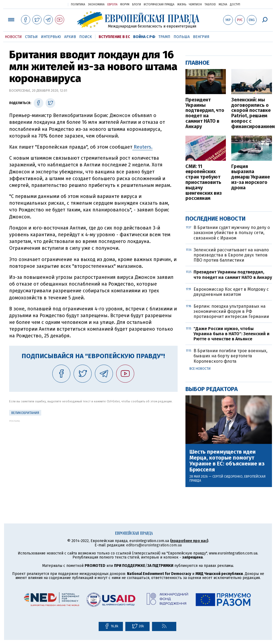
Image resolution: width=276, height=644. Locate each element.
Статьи (31, 37)
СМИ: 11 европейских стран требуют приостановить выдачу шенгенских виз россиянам (204, 183)
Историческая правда (159, 5)
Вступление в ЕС (114, 37)
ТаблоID (210, 5)
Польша (182, 37)
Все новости (200, 369)
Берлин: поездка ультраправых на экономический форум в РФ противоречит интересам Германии (231, 311)
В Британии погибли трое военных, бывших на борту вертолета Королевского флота (230, 356)
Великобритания (25, 413)
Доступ (235, 5)
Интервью (51, 37)
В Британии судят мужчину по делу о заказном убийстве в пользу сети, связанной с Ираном (232, 233)
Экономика (96, 5)
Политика (78, 5)
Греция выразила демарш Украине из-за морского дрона (251, 177)
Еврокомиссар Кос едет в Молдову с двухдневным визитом (231, 292)
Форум (125, 5)
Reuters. (142, 147)
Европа (112, 5)
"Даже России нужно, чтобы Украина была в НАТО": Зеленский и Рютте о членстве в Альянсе (232, 334)
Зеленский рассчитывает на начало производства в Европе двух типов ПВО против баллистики (231, 255)
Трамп (164, 37)
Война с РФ (144, 37)
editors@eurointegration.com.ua (154, 545)
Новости (13, 37)
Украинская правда (51, 4)
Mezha (223, 5)
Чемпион (195, 5)
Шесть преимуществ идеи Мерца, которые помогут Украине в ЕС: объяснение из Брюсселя (227, 461)
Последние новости (215, 219)
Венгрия (201, 37)
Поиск (86, 37)
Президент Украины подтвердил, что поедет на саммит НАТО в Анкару (205, 113)
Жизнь (182, 5)
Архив (70, 37)
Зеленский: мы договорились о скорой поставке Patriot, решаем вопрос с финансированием (252, 113)
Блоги (137, 5)
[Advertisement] (93, 460)
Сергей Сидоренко (227, 477)
